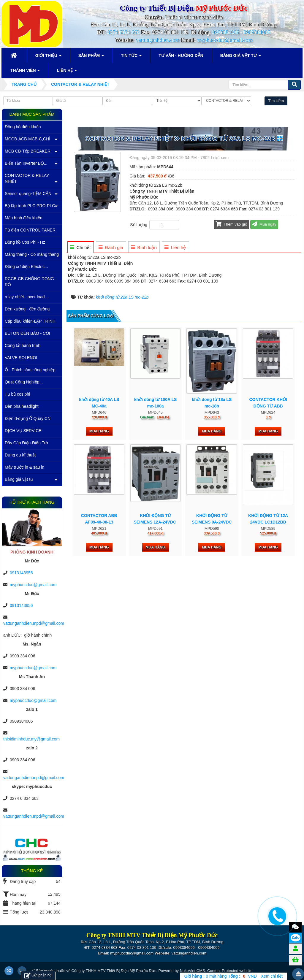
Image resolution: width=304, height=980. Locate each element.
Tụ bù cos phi (17, 394)
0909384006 (257, 32)
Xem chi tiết (272, 976)
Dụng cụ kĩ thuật (20, 455)
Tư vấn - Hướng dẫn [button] (181, 55)
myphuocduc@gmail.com (225, 40)
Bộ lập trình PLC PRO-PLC (30, 206)
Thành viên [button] (25, 72)
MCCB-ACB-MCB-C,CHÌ (27, 139)
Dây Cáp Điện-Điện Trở (26, 443)
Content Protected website (230, 971)
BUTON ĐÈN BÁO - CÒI (27, 333)
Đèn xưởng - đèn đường (27, 309)
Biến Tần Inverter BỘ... (26, 163)
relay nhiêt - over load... (26, 297)
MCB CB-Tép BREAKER (28, 151)
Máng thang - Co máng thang (32, 254)
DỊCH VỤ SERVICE (23, 431)
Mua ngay (264, 224)
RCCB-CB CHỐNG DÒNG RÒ (29, 282)
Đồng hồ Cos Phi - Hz (25, 242)
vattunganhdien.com (158, 40)
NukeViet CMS (193, 971)
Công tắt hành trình (23, 345)
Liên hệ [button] (67, 72)
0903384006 (226, 32)
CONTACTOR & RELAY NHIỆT (27, 178)
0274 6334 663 (123, 32)
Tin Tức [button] (131, 57)
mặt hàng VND (221, 976)
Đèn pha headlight (22, 406)
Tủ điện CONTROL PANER (30, 230)
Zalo (296, 937)
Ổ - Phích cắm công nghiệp (30, 370)
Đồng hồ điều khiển (23, 127)
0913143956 (21, 573)
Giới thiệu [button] (48, 57)
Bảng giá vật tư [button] (241, 57)
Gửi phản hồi (38, 975)
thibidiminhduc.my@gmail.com (31, 739)
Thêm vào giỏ (231, 224)
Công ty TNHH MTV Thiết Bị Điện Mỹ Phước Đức (114, 971)
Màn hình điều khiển (24, 218)
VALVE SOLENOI (21, 358)
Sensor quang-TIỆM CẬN (28, 194)
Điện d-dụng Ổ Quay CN (28, 418)
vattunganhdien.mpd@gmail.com (34, 623)
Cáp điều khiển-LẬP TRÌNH (30, 321)
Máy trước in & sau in (24, 467)
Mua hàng (99, 431)
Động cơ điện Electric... (26, 267)
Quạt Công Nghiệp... (24, 382)
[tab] (80, 247)
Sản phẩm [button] (91, 57)
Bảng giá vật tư (19, 479)
